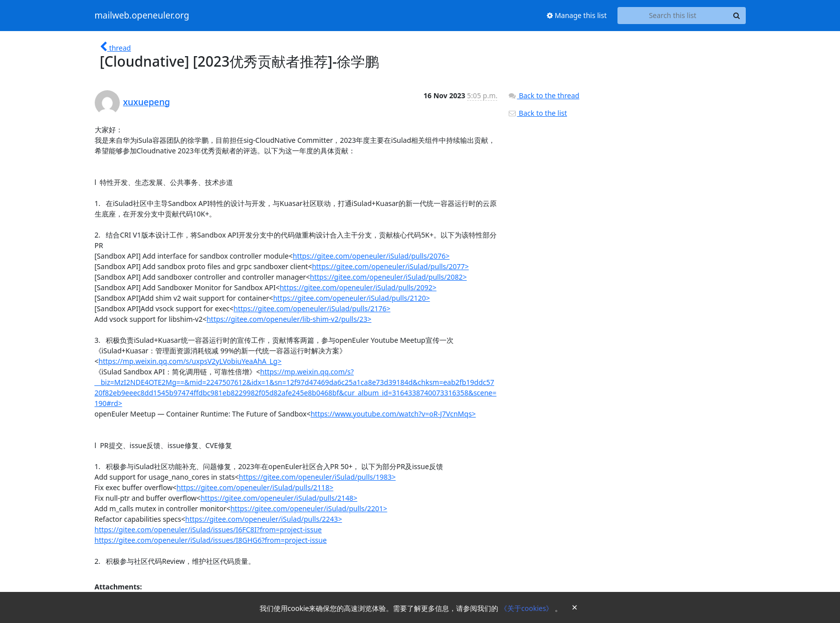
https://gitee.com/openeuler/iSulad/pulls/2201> (309, 508)
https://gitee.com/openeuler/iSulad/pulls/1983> (318, 477)
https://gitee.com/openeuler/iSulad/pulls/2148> (279, 498)
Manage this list (577, 15)
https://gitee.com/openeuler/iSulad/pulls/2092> (358, 287)
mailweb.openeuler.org (142, 16)
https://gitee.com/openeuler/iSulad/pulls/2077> (390, 266)
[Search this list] (673, 16)
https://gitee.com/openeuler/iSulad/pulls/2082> (388, 277)
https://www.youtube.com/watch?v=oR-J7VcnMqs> (393, 414)
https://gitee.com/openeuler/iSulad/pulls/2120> (352, 298)
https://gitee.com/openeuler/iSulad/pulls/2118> (255, 487)
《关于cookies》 (528, 608)
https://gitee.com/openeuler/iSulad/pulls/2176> (312, 308)
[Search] (737, 16)
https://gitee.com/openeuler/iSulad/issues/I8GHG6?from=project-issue (211, 540)
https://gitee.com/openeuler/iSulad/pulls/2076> (371, 256)
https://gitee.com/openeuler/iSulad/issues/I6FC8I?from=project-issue (208, 530)
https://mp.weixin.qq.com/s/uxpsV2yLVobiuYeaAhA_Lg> (190, 361)
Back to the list (537, 113)
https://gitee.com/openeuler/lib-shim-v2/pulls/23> (289, 319)
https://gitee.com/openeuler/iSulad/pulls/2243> (263, 519)
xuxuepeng (147, 102)
